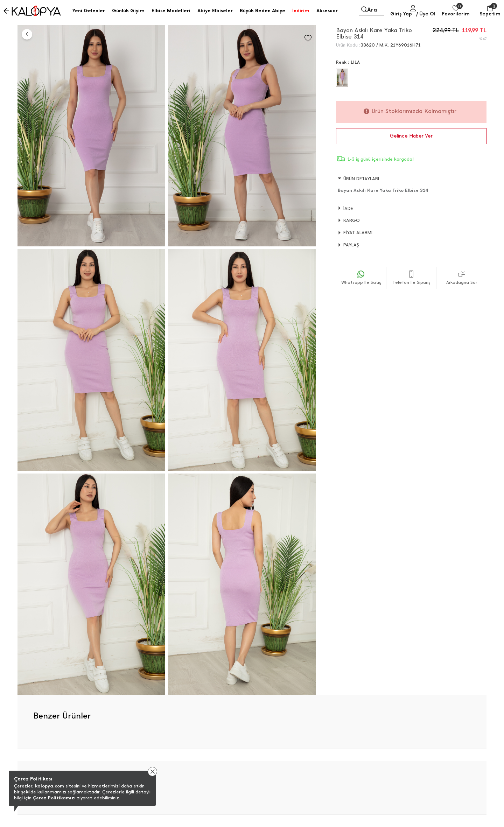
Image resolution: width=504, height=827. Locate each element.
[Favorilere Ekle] (308, 38)
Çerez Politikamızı (54, 798)
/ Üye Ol (426, 14)
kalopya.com (50, 786)
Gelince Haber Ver (411, 136)
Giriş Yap (401, 14)
